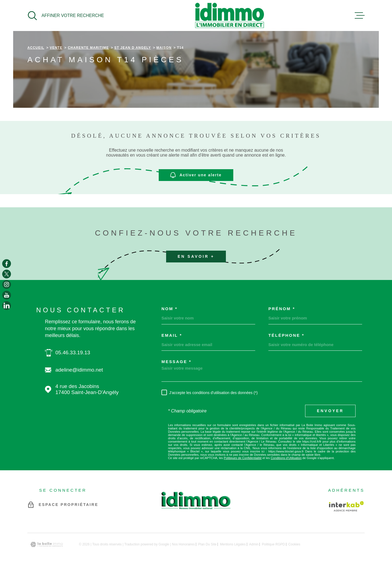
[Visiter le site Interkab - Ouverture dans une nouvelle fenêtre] (346, 506)
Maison (164, 48)
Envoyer (330, 411)
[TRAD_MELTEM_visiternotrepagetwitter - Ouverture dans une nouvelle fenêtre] (7, 274)
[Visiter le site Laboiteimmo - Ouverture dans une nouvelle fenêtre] (47, 544)
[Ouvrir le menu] (360, 16)
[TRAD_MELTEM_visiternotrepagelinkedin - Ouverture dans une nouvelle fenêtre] (7, 305)
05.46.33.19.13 (73, 353)
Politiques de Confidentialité (243, 458)
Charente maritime (88, 48)
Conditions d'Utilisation (286, 458)
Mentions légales (233, 544)
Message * (176, 362)
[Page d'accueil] (229, 15)
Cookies (294, 544)
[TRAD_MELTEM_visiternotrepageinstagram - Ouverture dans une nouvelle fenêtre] (7, 285)
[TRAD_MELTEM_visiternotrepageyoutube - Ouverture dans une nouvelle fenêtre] (7, 295)
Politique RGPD (273, 544)
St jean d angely (133, 48)
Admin (254, 544)
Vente (56, 48)
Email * (172, 335)
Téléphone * (286, 335)
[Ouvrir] (66, 16)
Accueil (36, 48)
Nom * (170, 309)
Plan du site (207, 544)
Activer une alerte (196, 175)
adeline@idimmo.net (79, 370)
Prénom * (282, 309)
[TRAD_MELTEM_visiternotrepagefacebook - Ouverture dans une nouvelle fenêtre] (7, 264)
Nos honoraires (183, 544)
